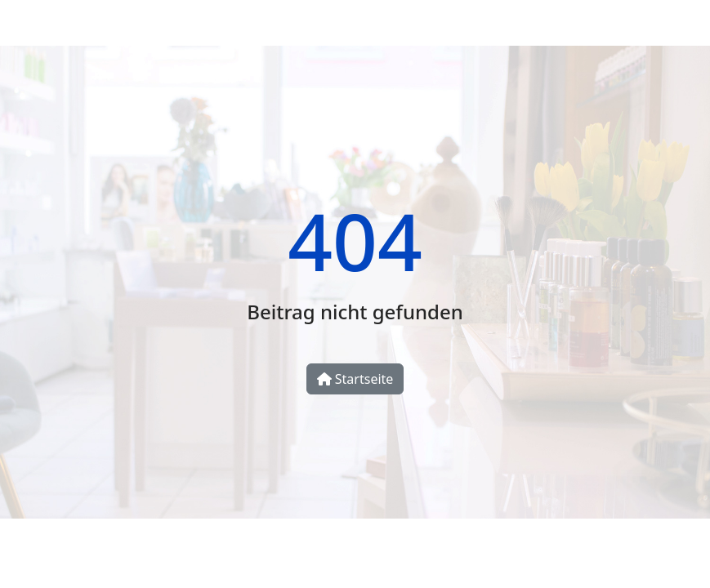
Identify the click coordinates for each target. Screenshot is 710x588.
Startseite (355, 379)
